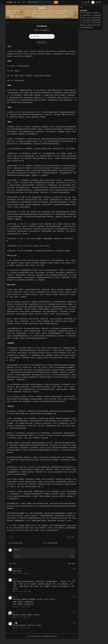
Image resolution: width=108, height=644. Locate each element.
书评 (56, 21)
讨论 (24, 2)
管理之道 (37, 21)
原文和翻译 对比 (42, 42)
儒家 (48, 399)
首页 (15, 2)
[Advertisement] (91, 56)
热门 (19, 2)
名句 (43, 21)
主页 (41, 30)
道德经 (45, 30)
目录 (32, 21)
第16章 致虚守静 (53, 543)
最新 (70, 564)
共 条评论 (13, 564)
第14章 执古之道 (18, 543)
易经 (30, 333)
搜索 (56, 2)
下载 (60, 21)
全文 (23, 21)
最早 (73, 564)
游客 (16, 623)
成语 (47, 21)
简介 (28, 21)
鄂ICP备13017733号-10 (50, 636)
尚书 (9, 525)
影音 (52, 21)
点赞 (25, 573)
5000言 (9, 2)
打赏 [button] (11, 537)
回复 (28, 573)
